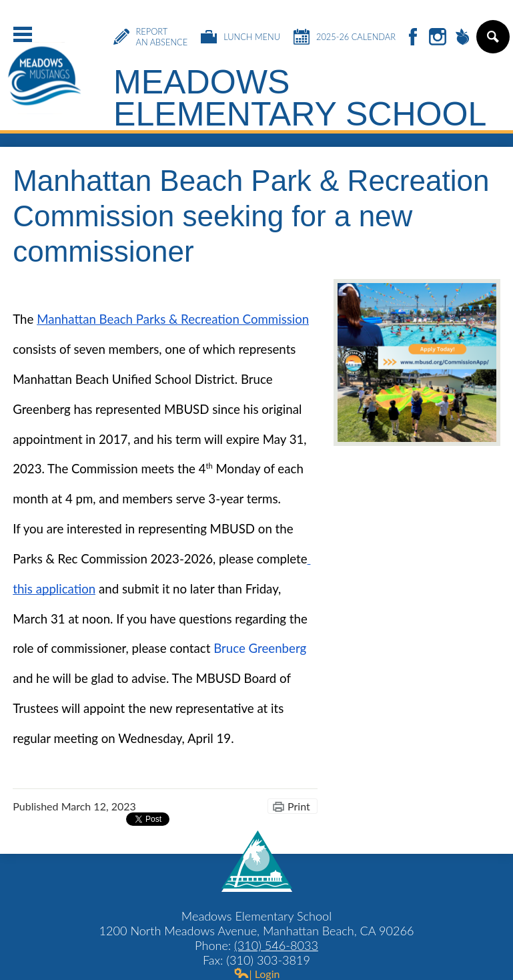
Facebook (413, 38)
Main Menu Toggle (23, 34)
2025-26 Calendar (345, 37)
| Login (257, 974)
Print (299, 806)
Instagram (438, 38)
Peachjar (462, 38)
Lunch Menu (240, 37)
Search (492, 42)
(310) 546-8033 (276, 945)
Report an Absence (151, 37)
